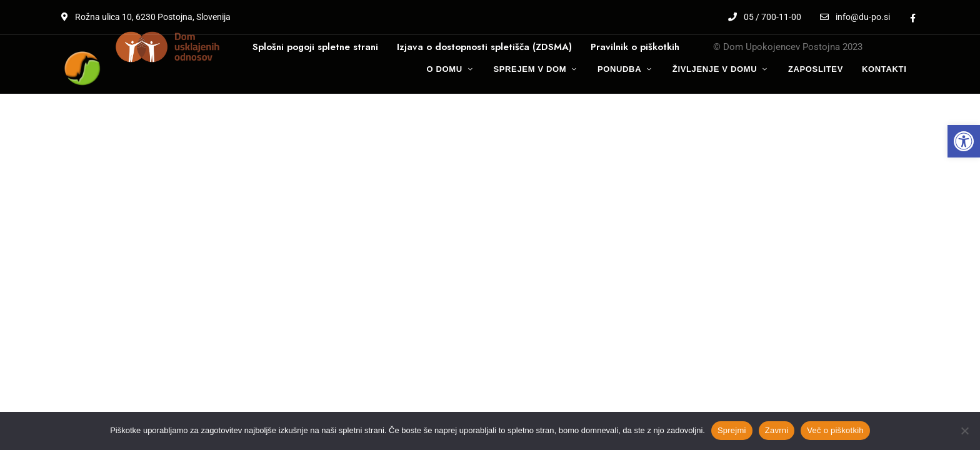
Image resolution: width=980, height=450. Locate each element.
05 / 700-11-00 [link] (765, 17)
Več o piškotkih (835, 430)
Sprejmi (732, 430)
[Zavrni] (964, 431)
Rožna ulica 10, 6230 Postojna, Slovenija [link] (146, 17)
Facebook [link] (913, 18)
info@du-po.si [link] (855, 17)
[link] (964, 141)
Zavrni (777, 430)
